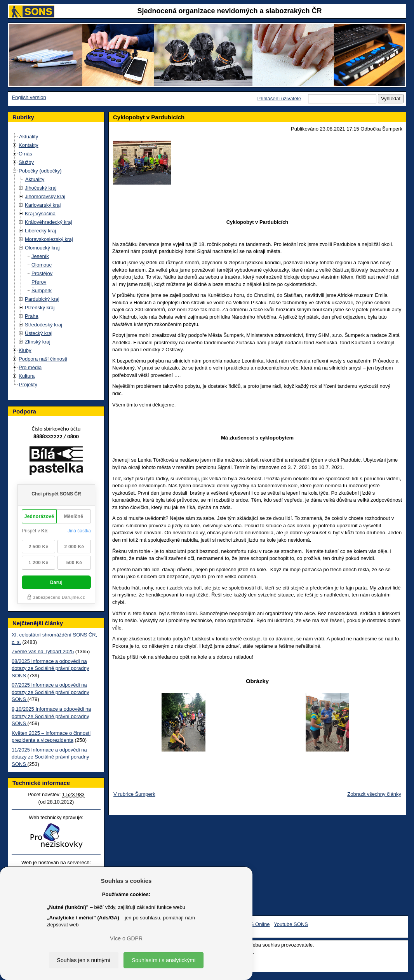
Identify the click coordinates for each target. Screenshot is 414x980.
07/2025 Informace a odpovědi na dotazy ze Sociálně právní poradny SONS (50, 692)
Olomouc (42, 265)
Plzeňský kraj (40, 308)
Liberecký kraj (40, 231)
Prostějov (42, 273)
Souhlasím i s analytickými (164, 960)
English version (29, 97)
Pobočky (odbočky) (40, 171)
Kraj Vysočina (40, 214)
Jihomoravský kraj (45, 196)
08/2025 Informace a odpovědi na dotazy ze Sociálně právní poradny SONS (50, 668)
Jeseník (40, 256)
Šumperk (42, 290)
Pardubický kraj (42, 299)
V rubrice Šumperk (134, 794)
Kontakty (29, 145)
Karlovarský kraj (43, 205)
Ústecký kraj (39, 333)
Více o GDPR (126, 938)
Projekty (28, 385)
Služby (26, 162)
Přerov (39, 282)
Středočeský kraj (43, 325)
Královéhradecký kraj (48, 222)
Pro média (30, 367)
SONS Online (255, 924)
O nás (25, 154)
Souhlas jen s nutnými (84, 960)
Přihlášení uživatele (279, 99)
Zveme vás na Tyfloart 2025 (43, 651)
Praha (32, 316)
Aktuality (29, 137)
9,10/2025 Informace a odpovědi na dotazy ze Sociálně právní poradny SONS (51, 716)
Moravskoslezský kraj (49, 239)
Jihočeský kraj (41, 188)
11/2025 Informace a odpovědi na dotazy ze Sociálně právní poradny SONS (50, 757)
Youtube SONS (291, 924)
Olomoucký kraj (42, 248)
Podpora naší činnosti (43, 359)
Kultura (27, 376)
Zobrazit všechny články (374, 794)
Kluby (25, 350)
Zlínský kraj (38, 342)
